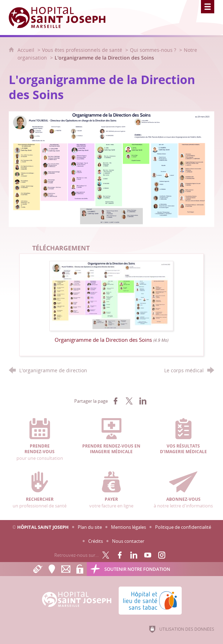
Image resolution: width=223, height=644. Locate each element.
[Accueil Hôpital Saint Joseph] (61, 18)
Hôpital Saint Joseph (43, 527)
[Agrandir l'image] (111, 168)
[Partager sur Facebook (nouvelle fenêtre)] (116, 401)
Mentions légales (128, 527)
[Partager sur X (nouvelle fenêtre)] (129, 401)
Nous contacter (128, 541)
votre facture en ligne (112, 490)
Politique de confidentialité (183, 527)
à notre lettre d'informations (183, 490)
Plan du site (90, 527)
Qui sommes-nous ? (153, 50)
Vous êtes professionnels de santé (82, 50)
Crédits (96, 541)
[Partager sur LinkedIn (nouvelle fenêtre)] (143, 401)
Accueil (27, 50)
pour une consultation (40, 440)
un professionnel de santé (40, 490)
